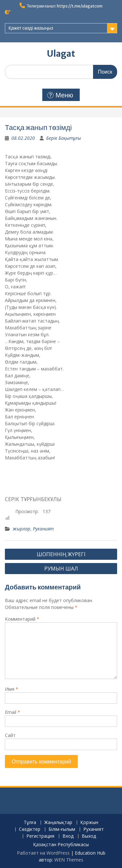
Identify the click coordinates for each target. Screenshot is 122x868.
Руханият (43, 529)
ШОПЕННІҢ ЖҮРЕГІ (61, 554)
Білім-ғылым (62, 829)
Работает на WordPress (43, 853)
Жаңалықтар (58, 823)
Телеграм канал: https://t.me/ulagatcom (64, 6)
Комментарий (22, 619)
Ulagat (61, 54)
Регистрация (40, 836)
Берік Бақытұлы (64, 138)
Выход (89, 836)
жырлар (21, 529)
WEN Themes (69, 860)
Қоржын (89, 823)
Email (13, 712)
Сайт (10, 735)
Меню (60, 95)
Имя (12, 689)
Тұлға (30, 823)
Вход (68, 836)
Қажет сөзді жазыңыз (31, 28)
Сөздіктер (30, 829)
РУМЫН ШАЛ (61, 569)
